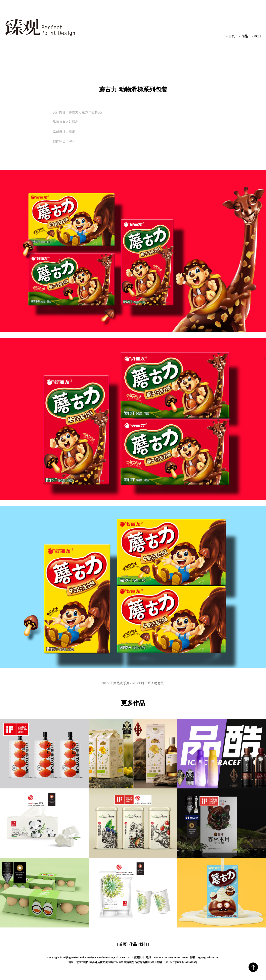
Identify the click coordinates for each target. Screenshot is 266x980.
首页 (231, 36)
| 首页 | (123, 944)
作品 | (134, 944)
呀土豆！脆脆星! (153, 683)
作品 (244, 36)
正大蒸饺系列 (120, 683)
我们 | (144, 944)
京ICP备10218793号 (186, 962)
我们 (256, 36)
